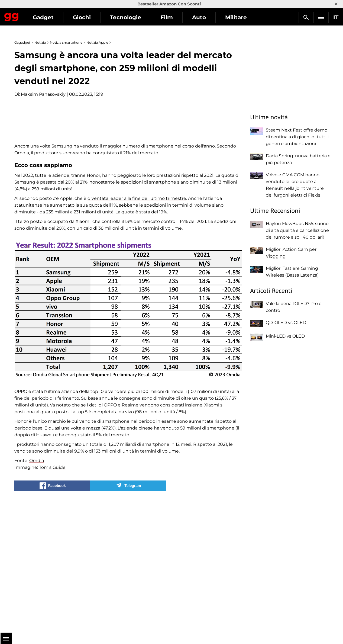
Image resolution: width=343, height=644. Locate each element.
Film (216, 17)
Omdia (37, 589)
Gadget (93, 17)
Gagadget (36, 15)
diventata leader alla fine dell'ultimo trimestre (137, 327)
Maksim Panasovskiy (43, 94)
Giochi (132, 17)
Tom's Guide (52, 596)
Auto (249, 17)
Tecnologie (175, 17)
